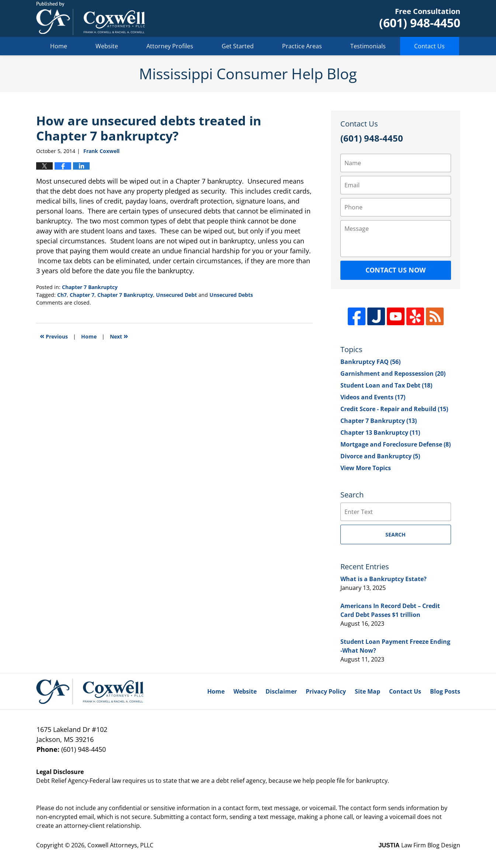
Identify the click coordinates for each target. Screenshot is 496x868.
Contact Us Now (396, 270)
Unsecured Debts (231, 295)
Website (107, 46)
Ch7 (62, 295)
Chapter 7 (82, 295)
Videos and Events (373, 397)
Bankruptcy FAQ (370, 362)
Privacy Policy (326, 691)
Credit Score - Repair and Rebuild (394, 409)
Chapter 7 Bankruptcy (90, 287)
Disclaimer (281, 691)
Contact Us (429, 46)
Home (59, 46)
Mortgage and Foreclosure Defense (396, 444)
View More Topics (366, 468)
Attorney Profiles (170, 46)
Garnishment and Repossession (393, 374)
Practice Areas (302, 46)
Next (119, 336)
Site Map (367, 691)
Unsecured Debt (176, 295)
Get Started (238, 46)
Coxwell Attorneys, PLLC (120, 845)
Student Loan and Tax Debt (386, 385)
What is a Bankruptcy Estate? (384, 579)
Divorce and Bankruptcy (380, 456)
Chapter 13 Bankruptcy (380, 433)
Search (396, 534)
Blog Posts (445, 691)
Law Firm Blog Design (419, 845)
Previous (54, 336)
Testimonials (368, 46)
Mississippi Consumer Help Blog (91, 18)
